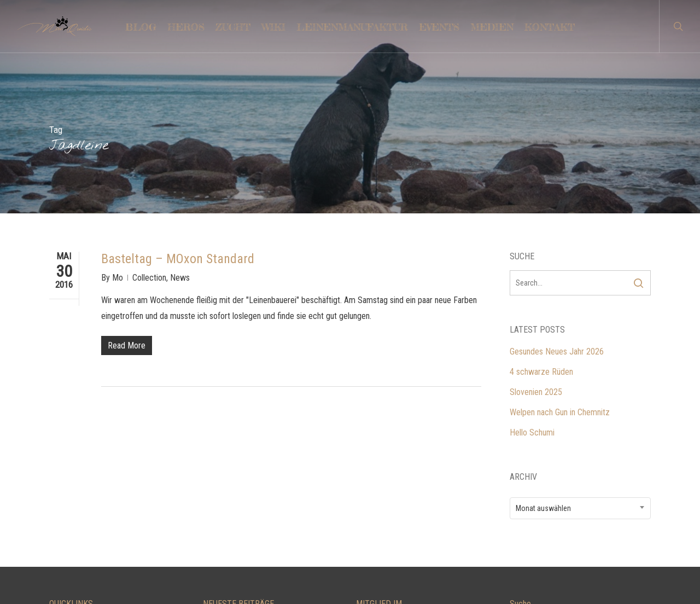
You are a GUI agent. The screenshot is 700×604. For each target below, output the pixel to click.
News (180, 131)
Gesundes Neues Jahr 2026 (557, 205)
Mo (118, 131)
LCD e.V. (370, 481)
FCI (362, 542)
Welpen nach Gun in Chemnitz (560, 266)
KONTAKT (66, 481)
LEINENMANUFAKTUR (87, 501)
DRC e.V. (371, 501)
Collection (149, 131)
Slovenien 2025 (536, 245)
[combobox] (581, 362)
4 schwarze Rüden (541, 225)
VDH (364, 522)
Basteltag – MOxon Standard (178, 112)
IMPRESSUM (72, 542)
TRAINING (67, 522)
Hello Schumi (532, 286)
